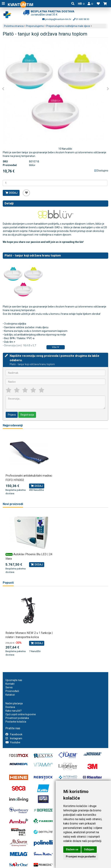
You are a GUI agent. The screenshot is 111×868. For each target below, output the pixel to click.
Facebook (14, 734)
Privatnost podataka (17, 718)
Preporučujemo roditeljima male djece (68, 26)
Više (55, 347)
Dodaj (11, 193)
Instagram (14, 738)
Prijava (12, 415)
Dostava (10, 707)
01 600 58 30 (81, 19)
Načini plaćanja (14, 703)
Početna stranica (14, 26)
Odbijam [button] (89, 849)
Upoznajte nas (14, 680)
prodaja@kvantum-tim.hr (57, 19)
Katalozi (10, 695)
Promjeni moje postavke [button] (81, 857)
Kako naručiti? (14, 711)
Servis (9, 687)
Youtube (13, 742)
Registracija (27, 415)
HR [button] (81, 4)
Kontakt (10, 684)
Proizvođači (12, 691)
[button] (90, 4)
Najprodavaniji (13, 425)
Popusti (8, 583)
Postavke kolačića (16, 722)
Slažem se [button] (72, 849)
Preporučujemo (35, 26)
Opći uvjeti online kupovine (21, 714)
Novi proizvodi (13, 504)
